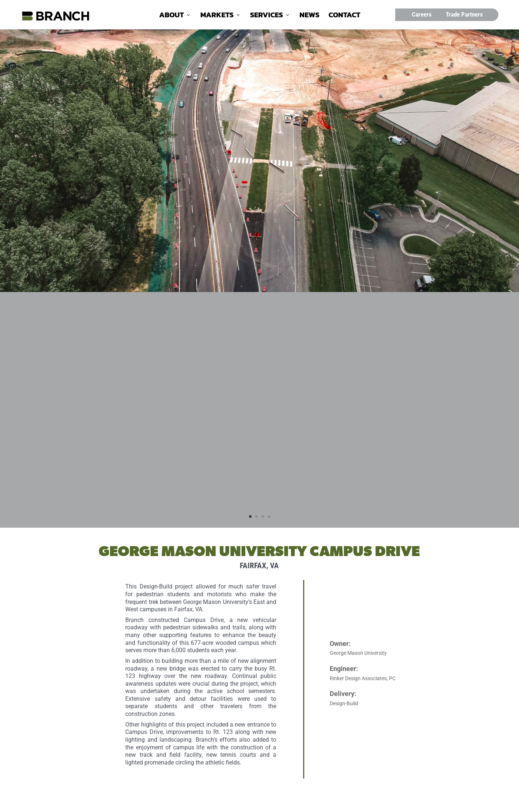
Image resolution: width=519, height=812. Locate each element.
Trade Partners (464, 14)
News (309, 16)
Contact (344, 16)
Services (266, 16)
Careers (422, 14)
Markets (217, 16)
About (171, 16)
